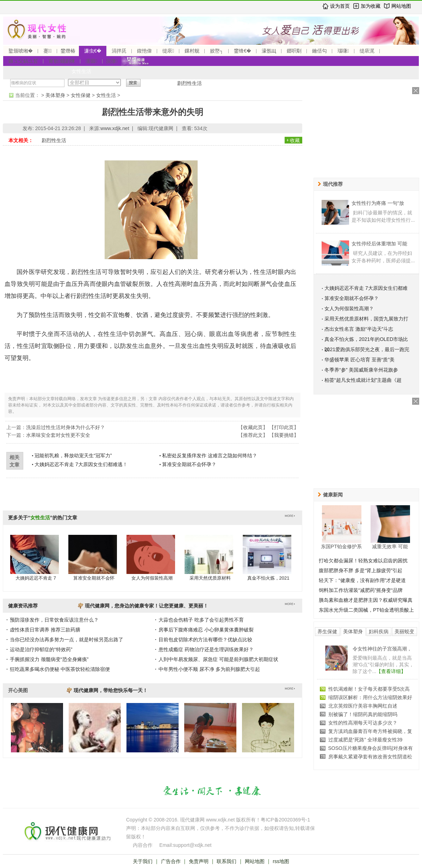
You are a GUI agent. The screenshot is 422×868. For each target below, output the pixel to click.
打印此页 (284, 427)
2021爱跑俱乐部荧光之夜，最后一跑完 (367, 349)
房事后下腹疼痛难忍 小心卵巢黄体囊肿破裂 (206, 630)
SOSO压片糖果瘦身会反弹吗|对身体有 (371, 748)
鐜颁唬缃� (21, 51)
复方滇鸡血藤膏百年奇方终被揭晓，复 (370, 731)
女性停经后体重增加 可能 (379, 244)
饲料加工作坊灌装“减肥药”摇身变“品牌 (361, 590)
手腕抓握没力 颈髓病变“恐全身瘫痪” (49, 659)
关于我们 (143, 861)
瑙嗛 (343, 51)
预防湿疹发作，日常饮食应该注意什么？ (54, 620)
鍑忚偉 (144, 51)
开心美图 (18, 690)
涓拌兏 (119, 51)
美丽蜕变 (404, 631)
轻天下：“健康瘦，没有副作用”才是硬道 (362, 580)
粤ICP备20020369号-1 (285, 820)
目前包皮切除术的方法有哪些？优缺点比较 (205, 640)
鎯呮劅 (294, 51)
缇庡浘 (367, 51)
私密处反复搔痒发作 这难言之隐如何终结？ (210, 456)
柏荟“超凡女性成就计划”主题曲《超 (363, 380)
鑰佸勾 (319, 51)
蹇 (48, 51)
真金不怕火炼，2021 (268, 578)
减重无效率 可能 (390, 546)
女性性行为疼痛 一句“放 (378, 203)
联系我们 (226, 861)
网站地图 (401, 6)
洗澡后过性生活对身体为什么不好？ (66, 427)
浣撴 (112, 61)
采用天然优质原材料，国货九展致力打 (366, 319)
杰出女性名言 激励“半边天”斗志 (359, 329)
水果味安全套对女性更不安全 (58, 435)
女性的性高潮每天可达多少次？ (363, 723)
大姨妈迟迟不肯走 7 (36, 578)
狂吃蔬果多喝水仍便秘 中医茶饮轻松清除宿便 (60, 669)
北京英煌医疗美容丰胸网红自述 (363, 706)
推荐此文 (253, 435)
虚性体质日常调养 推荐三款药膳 (45, 630)
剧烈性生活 (190, 83)
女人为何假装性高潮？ (349, 308)
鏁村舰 (192, 51)
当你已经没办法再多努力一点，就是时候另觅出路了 (67, 640)
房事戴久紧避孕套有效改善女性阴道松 (370, 757)
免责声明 (199, 861)
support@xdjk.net (192, 845)
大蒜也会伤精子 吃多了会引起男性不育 (201, 620)
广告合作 (171, 861)
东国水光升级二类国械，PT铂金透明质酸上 (366, 610)
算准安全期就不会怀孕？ (189, 464)
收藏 (295, 140)
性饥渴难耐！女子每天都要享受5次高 (369, 689)
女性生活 (81, 71)
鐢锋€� (242, 51)
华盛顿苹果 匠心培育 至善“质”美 (359, 360)
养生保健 (327, 631)
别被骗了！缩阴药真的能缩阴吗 (363, 714)
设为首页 (340, 6)
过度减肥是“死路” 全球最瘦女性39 (365, 740)
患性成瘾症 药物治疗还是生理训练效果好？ (206, 649)
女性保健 (81, 95)
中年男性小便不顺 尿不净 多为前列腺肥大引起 (209, 669)
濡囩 (91, 61)
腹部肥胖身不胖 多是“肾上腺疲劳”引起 (361, 570)
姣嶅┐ (217, 51)
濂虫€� (93, 51)
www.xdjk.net (115, 128)
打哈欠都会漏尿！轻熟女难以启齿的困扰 (363, 561)
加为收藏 (371, 6)
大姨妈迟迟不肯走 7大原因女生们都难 (366, 288)
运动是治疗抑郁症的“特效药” (41, 649)
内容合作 (143, 845)
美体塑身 (55, 95)
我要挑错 (284, 435)
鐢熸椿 (68, 51)
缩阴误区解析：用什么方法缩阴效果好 (370, 697)
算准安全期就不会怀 (94, 578)
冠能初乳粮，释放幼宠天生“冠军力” (73, 456)
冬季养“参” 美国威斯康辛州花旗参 (361, 370)
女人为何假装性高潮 (152, 578)
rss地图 (281, 861)
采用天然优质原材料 (210, 578)
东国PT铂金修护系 (341, 546)
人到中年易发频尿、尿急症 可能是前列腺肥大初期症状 (218, 659)
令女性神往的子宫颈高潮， (382, 649)
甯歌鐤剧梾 (62, 61)
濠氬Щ (269, 51)
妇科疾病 (379, 631)
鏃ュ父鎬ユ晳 (23, 61)
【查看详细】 (391, 671)
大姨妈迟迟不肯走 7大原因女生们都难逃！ (81, 464)
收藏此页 (253, 427)
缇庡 (168, 51)
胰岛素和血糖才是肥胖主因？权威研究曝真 (366, 600)
